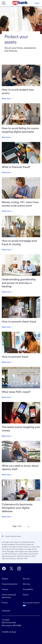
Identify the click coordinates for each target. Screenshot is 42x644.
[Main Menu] (4, 3)
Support (5, 579)
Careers (5, 589)
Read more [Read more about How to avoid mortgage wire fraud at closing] (7, 250)
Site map (26, 584)
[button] (37, 3)
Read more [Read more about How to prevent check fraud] (7, 327)
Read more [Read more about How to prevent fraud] (7, 362)
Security (26, 579)
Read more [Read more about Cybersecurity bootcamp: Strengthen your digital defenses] (7, 517)
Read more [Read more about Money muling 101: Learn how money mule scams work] (7, 211)
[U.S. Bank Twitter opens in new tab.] (11, 569)
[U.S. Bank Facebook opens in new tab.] (4, 569)
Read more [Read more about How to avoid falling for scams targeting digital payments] (7, 137)
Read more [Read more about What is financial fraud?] (7, 172)
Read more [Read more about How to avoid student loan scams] (7, 99)
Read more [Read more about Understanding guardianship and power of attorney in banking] (7, 292)
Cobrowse (6, 611)
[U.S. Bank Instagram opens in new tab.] (19, 569)
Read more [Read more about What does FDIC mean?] (7, 397)
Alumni (26, 595)
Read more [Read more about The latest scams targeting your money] (7, 436)
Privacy (5, 603)
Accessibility (28, 589)
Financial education (10, 584)
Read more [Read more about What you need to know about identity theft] (7, 475)
